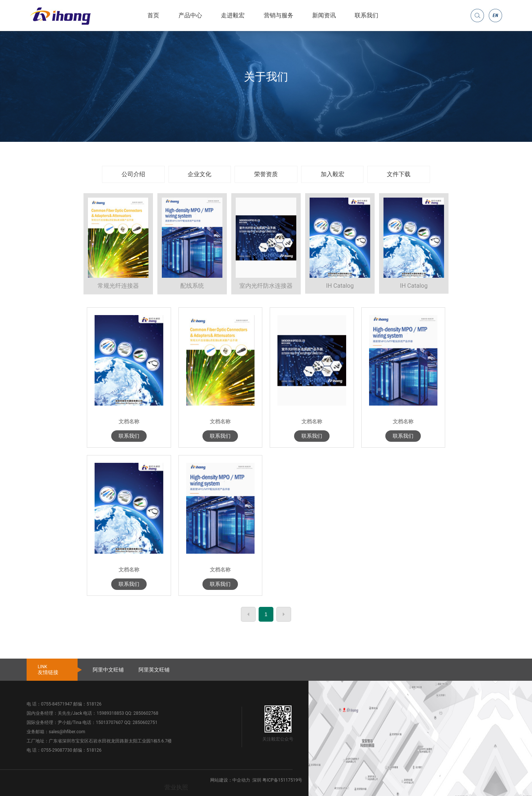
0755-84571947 (57, 704)
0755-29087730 (57, 750)
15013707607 (109, 722)
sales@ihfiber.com (67, 732)
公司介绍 (133, 174)
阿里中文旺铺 (108, 670)
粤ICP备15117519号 (282, 780)
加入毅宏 (332, 174)
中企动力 (241, 780)
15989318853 (110, 713)
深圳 (257, 780)
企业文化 (199, 174)
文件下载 (399, 174)
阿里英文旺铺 (154, 670)
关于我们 (266, 77)
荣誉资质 (266, 174)
